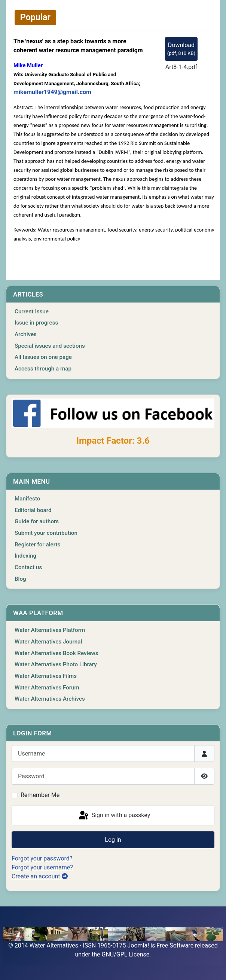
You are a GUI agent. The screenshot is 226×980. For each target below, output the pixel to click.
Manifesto (27, 499)
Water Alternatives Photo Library (56, 664)
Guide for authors (37, 521)
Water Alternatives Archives (50, 699)
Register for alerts (37, 545)
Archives (26, 334)
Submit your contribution (46, 533)
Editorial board (33, 510)
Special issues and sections (50, 346)
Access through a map (43, 369)
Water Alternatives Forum (47, 688)
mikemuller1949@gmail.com (52, 92)
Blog (20, 579)
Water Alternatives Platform (50, 630)
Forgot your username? (42, 867)
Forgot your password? (42, 858)
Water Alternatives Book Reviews (56, 653)
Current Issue (32, 311)
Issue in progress (36, 323)
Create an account (40, 876)
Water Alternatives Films (46, 676)
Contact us (28, 567)
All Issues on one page (43, 357)
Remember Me (40, 795)
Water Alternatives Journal (48, 642)
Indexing (25, 556)
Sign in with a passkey (114, 816)
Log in (113, 840)
